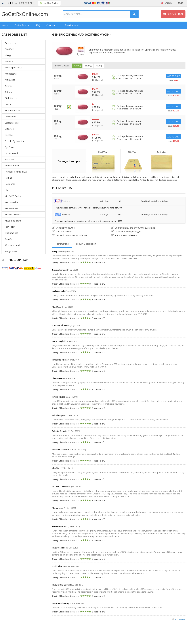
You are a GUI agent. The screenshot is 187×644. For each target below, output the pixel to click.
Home (5, 25)
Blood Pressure (12, 110)
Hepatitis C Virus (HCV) (16, 172)
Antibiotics (10, 80)
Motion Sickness (13, 215)
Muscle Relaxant (13, 221)
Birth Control (11, 98)
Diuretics (9, 135)
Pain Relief (10, 227)
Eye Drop (9, 147)
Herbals (9, 178)
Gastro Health (12, 153)
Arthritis (9, 86)
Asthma (9, 92)
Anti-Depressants (13, 68)
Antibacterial (11, 74)
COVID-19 (10, 49)
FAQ (38, 25)
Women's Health (13, 245)
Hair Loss (9, 159)
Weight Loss (11, 251)
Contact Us (52, 25)
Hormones (10, 184)
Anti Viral (9, 61)
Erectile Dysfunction (15, 141)
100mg (77, 66)
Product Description (85, 244)
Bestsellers (10, 43)
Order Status (22, 25)
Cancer (8, 104)
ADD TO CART (174, 76)
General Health (12, 166)
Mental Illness (12, 208)
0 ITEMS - (175, 14)
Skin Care (9, 239)
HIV (6, 190)
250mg (88, 66)
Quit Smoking (11, 233)
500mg (99, 66)
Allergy (8, 55)
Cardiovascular (12, 123)
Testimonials (72, 25)
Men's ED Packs (13, 196)
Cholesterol (10, 117)
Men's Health (11, 202)
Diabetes (9, 129)
